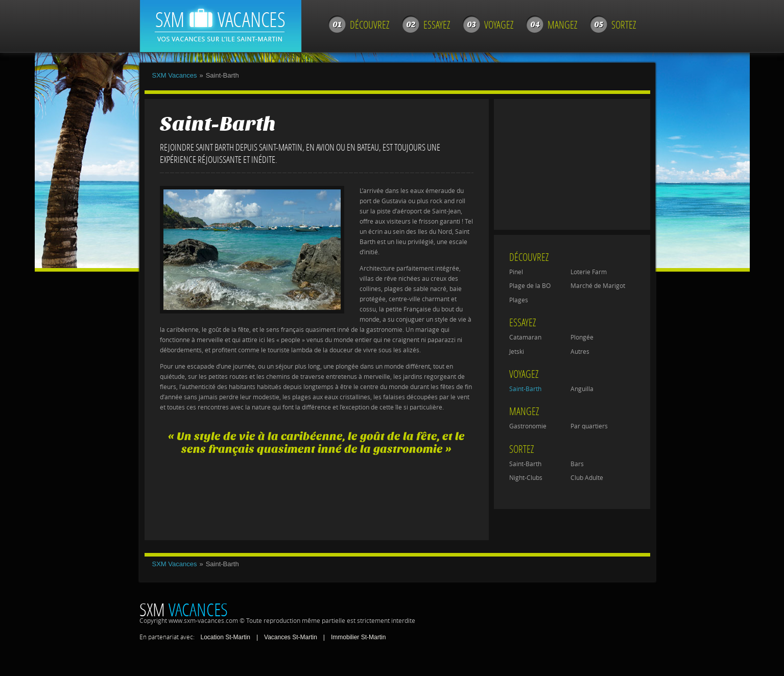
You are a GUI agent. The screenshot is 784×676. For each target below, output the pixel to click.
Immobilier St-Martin (358, 637)
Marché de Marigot (598, 286)
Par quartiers (589, 426)
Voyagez (499, 25)
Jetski (517, 352)
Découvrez (370, 25)
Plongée (582, 337)
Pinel (516, 272)
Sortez (624, 25)
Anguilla (582, 389)
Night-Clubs (526, 478)
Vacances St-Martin (291, 637)
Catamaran (525, 337)
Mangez (562, 25)
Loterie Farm (589, 272)
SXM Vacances (175, 75)
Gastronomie (528, 426)
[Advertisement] (315, 493)
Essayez (437, 25)
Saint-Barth (525, 389)
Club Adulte (587, 478)
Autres (580, 352)
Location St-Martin (225, 637)
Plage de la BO (530, 286)
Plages (519, 300)
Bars (577, 464)
